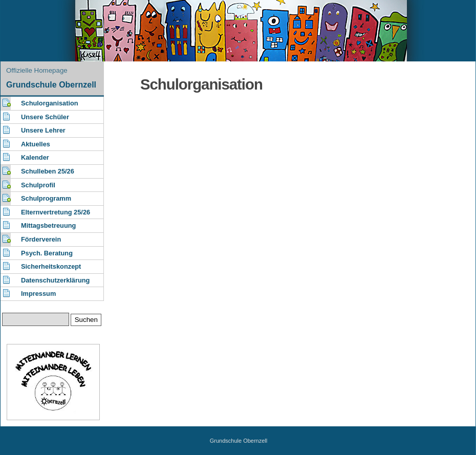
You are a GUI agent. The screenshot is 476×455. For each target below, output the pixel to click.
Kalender (35, 157)
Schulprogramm (46, 198)
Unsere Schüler (45, 117)
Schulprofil (38, 185)
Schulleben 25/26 (48, 171)
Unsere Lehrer (43, 130)
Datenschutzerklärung (55, 280)
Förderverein (41, 239)
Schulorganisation (50, 103)
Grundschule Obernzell (51, 85)
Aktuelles (36, 144)
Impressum (38, 294)
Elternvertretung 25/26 (56, 212)
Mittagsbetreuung (48, 225)
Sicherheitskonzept (51, 266)
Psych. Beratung (47, 253)
